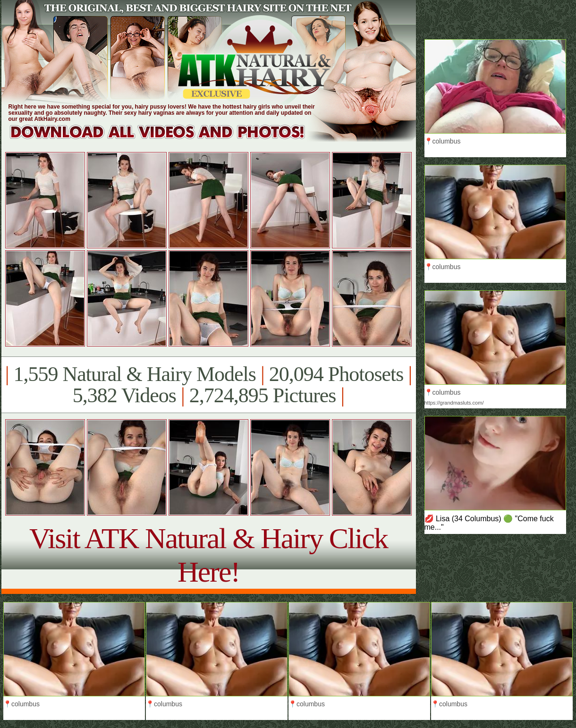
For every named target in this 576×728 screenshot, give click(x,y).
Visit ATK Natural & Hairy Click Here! (208, 555)
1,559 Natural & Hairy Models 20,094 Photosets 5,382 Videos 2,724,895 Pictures (208, 385)
